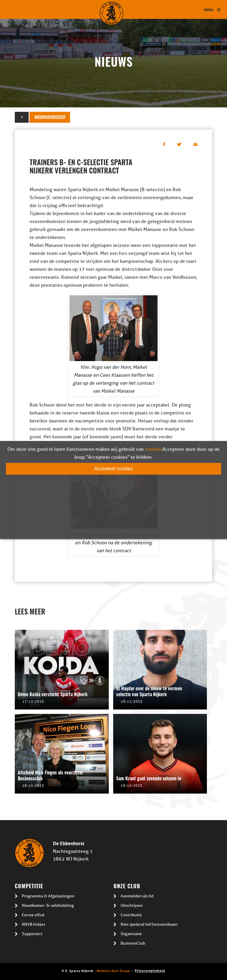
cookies (153, 449)
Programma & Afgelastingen (48, 896)
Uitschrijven (132, 906)
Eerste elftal (33, 915)
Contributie (131, 915)
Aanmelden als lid (137, 896)
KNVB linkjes (34, 924)
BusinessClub (133, 943)
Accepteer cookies (114, 469)
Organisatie (131, 934)
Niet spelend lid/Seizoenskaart (149, 924)
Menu (213, 10)
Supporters (32, 934)
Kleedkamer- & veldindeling (48, 906)
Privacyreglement (150, 970)
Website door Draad (113, 970)
